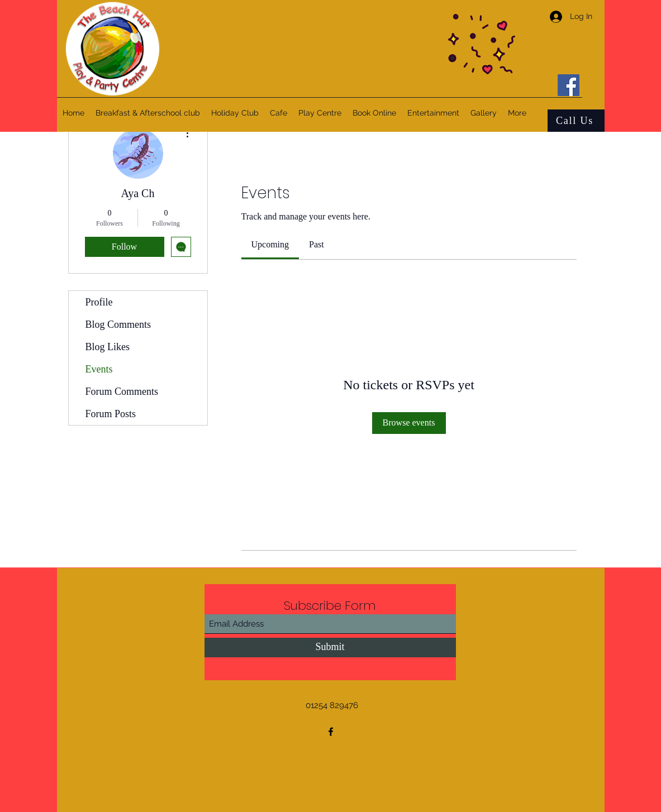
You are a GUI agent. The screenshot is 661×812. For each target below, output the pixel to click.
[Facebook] (569, 85)
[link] (270, 244)
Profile (99, 302)
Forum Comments (122, 391)
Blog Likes (108, 347)
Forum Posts (111, 414)
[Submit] (330, 648)
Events (99, 369)
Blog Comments (118, 324)
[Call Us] (576, 121)
